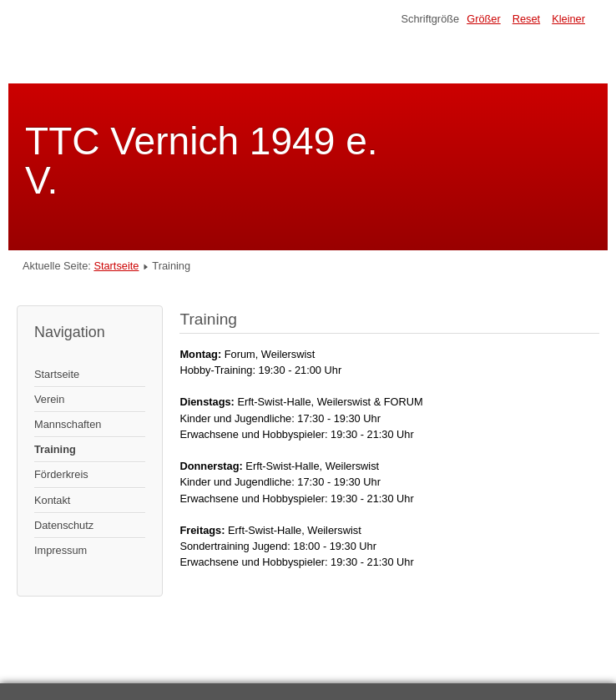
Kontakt (52, 500)
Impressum (61, 550)
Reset (526, 19)
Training (55, 449)
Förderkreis (61, 474)
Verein (49, 399)
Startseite (116, 266)
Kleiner (568, 19)
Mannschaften (68, 424)
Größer (484, 19)
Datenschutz (64, 525)
